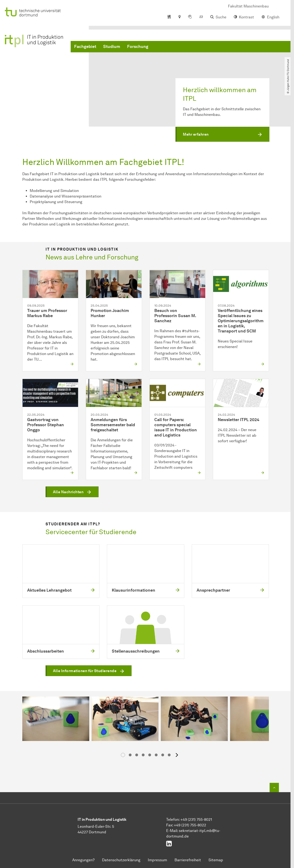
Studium (112, 47)
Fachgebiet (85, 47)
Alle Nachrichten (68, 492)
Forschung (138, 47)
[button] (222, 134)
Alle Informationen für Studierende (85, 671)
